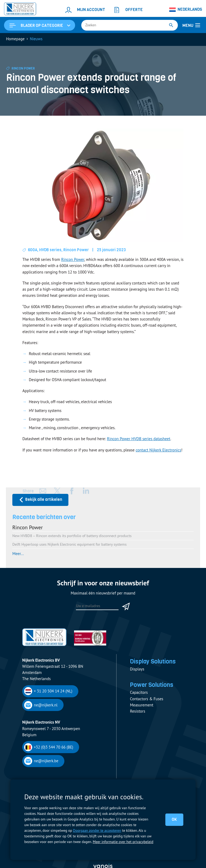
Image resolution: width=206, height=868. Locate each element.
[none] (186, 10)
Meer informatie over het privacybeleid (123, 842)
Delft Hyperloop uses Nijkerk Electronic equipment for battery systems (69, 545)
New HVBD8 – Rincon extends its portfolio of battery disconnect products (72, 536)
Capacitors (139, 693)
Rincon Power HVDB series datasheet (139, 439)
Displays (137, 670)
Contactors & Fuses (146, 700)
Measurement (141, 706)
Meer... (18, 554)
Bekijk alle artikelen (41, 500)
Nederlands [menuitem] (190, 9)
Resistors (137, 712)
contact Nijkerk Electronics (159, 450)
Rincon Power (23, 69)
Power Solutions (152, 685)
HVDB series (51, 250)
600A (33, 250)
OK (174, 819)
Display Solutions (153, 662)
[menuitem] (186, 10)
